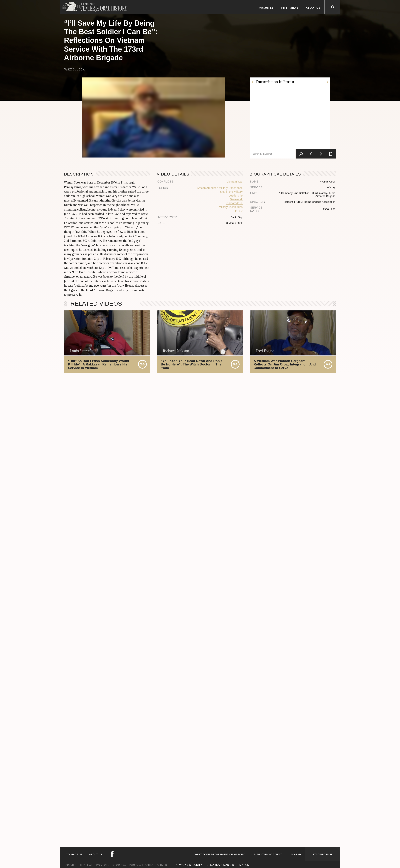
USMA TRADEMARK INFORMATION (228, 865)
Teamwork (236, 199)
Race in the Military (231, 192)
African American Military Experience (220, 188)
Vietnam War (235, 182)
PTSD (239, 211)
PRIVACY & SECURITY (188, 865)
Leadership (236, 196)
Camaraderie (234, 203)
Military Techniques (231, 207)
